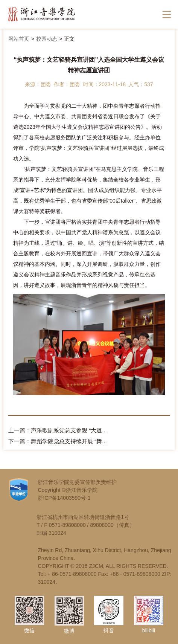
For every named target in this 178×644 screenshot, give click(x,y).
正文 (69, 39)
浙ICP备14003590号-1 (64, 498)
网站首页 (19, 39)
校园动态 (47, 39)
